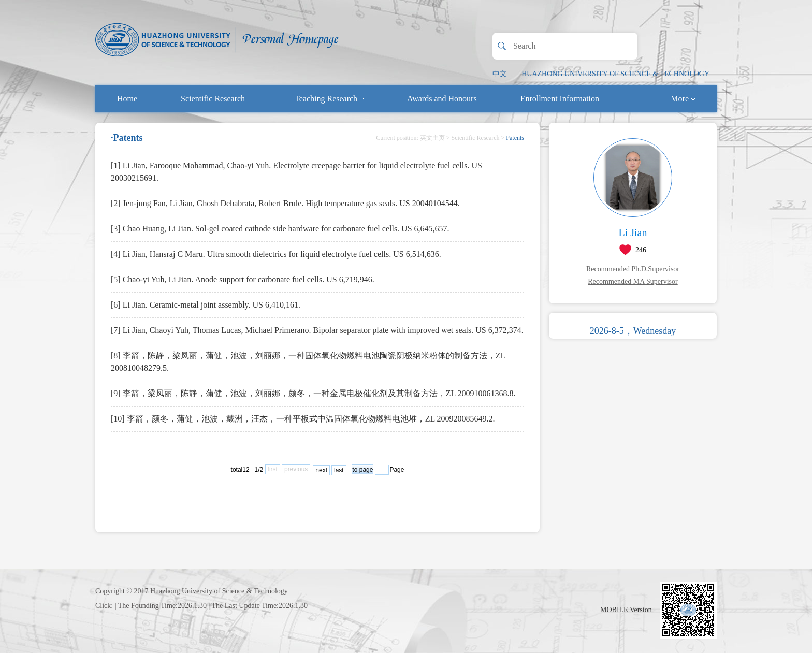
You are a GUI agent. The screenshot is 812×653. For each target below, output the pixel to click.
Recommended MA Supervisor (633, 281)
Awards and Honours (442, 99)
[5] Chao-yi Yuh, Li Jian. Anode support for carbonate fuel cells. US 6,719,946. (243, 279)
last (339, 470)
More (683, 99)
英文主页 (432, 138)
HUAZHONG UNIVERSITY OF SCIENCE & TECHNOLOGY (615, 74)
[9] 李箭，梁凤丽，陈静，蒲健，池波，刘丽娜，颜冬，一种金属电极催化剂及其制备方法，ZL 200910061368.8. (313, 393)
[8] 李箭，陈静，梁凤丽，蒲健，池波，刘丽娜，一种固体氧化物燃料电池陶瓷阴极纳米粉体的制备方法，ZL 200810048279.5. (308, 362)
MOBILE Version (626, 610)
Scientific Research (216, 99)
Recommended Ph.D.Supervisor (633, 269)
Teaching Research (329, 99)
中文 (500, 74)
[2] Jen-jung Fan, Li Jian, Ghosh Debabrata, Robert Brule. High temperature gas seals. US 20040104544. (285, 203)
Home (127, 99)
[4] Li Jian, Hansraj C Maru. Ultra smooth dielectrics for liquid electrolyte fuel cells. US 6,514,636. (276, 254)
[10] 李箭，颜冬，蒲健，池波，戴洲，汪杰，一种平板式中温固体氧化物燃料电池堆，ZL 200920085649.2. (303, 419)
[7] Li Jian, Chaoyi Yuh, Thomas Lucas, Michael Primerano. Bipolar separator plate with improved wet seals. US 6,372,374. (317, 330)
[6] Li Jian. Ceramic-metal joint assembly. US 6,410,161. (206, 305)
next (321, 470)
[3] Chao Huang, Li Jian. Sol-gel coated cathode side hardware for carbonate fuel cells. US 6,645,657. (280, 229)
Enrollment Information (560, 99)
